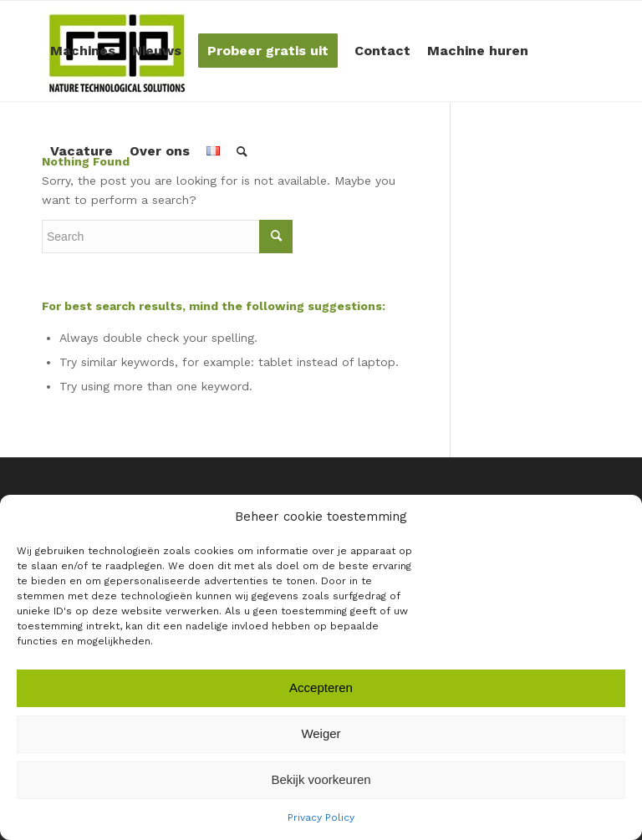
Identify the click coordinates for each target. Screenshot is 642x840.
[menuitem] (83, 51)
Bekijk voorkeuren (321, 779)
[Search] (242, 151)
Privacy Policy (321, 817)
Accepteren (321, 687)
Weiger (321, 733)
